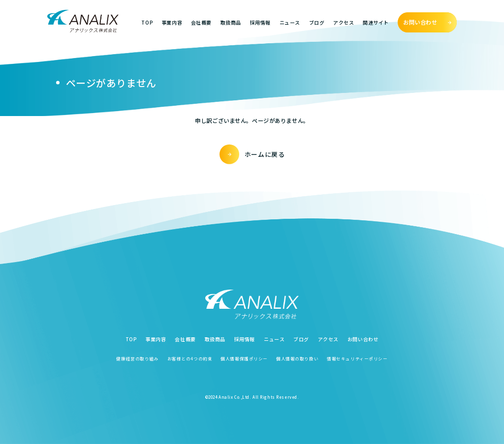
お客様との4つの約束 (190, 358)
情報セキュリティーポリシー (357, 358)
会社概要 (201, 22)
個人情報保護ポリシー (244, 358)
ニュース (290, 22)
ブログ (317, 22)
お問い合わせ (363, 339)
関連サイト (376, 22)
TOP (147, 22)
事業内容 (172, 22)
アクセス (344, 22)
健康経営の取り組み (137, 358)
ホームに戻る (265, 154)
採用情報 (260, 22)
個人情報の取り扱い (297, 358)
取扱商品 (231, 22)
